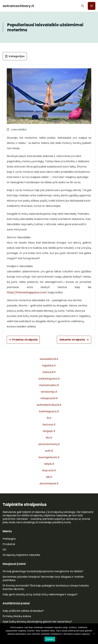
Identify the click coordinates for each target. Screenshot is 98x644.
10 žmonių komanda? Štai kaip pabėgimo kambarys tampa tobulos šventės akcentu (46, 587)
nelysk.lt (49, 464)
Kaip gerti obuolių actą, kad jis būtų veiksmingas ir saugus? (40, 594)
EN (4, 550)
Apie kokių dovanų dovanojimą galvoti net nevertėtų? (37, 622)
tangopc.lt (49, 431)
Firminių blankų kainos (17, 616)
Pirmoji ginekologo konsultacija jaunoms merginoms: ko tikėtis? (43, 571)
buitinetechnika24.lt (49, 405)
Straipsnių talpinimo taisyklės (21, 555)
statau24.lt (49, 372)
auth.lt (49, 451)
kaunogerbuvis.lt (49, 457)
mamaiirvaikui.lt (49, 385)
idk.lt (49, 477)
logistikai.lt (49, 365)
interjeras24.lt (49, 398)
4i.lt (49, 418)
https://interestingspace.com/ (27, 292)
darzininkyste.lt (49, 483)
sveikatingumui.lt (49, 379)
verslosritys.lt (49, 392)
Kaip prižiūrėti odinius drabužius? (23, 611)
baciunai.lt (49, 424)
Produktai (9, 544)
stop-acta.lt (49, 470)
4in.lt (49, 438)
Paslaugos (9, 539)
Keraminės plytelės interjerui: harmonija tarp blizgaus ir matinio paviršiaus (43, 578)
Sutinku (50, 639)
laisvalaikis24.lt (49, 359)
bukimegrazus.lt (49, 411)
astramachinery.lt (49, 444)
